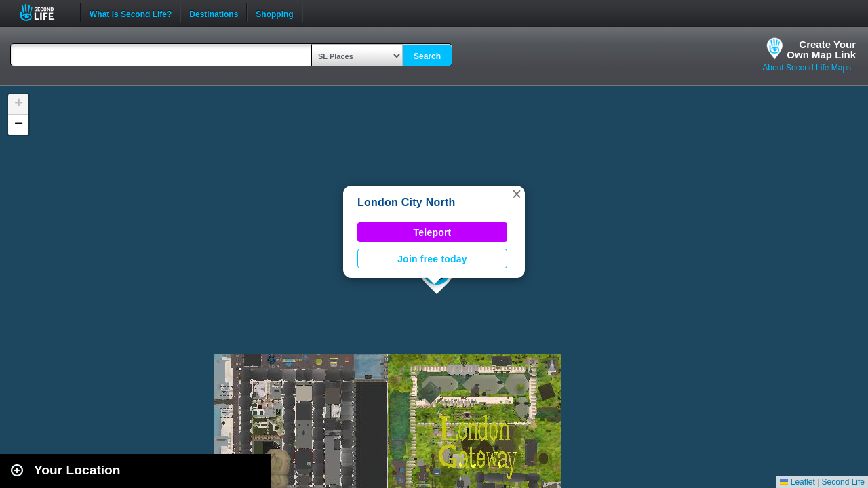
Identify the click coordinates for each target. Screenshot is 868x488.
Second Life (44, 13)
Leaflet (797, 482)
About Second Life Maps (807, 68)
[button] (517, 194)
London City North (407, 202)
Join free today (432, 259)
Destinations (214, 13)
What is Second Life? (131, 13)
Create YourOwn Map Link (821, 49)
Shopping (274, 13)
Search (427, 56)
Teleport (433, 232)
